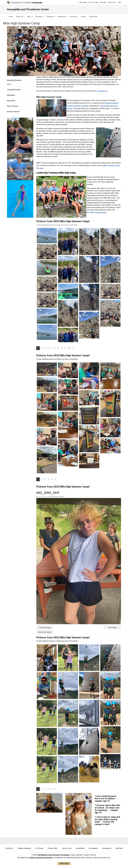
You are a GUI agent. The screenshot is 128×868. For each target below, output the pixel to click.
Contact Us (9, 848)
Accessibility (80, 848)
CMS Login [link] (64, 863)
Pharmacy (40, 17)
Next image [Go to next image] (113, 628)
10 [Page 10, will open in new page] (69, 348)
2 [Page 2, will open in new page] (41, 348)
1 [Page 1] (38, 348)
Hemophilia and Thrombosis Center (28, 9)
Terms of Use (67, 848)
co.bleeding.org (102, 91)
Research (51, 17)
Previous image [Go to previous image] (45, 628)
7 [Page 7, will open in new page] (58, 348)
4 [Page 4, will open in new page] (48, 348)
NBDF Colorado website (98, 212)
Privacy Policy (53, 848)
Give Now (119, 848)
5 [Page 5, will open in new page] (52, 348)
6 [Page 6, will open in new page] (55, 348)
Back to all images (45, 632)
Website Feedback (24, 848)
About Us (20, 17)
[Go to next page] (73, 348)
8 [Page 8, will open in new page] (62, 348)
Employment (107, 848)
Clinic (30, 17)
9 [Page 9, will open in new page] (65, 348)
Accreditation (93, 848)
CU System (39, 848)
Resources (63, 17)
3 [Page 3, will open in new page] (45, 348)
